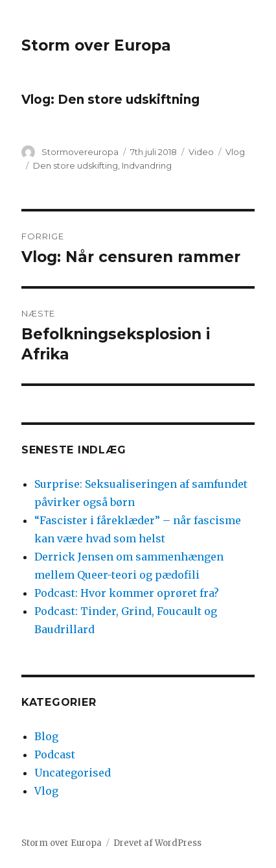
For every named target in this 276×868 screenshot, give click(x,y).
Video (201, 152)
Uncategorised (73, 773)
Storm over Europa (96, 45)
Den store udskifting (75, 165)
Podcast (55, 754)
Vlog (235, 152)
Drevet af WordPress (157, 843)
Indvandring (147, 165)
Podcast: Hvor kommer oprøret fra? (127, 593)
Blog (46, 736)
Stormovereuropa (80, 152)
